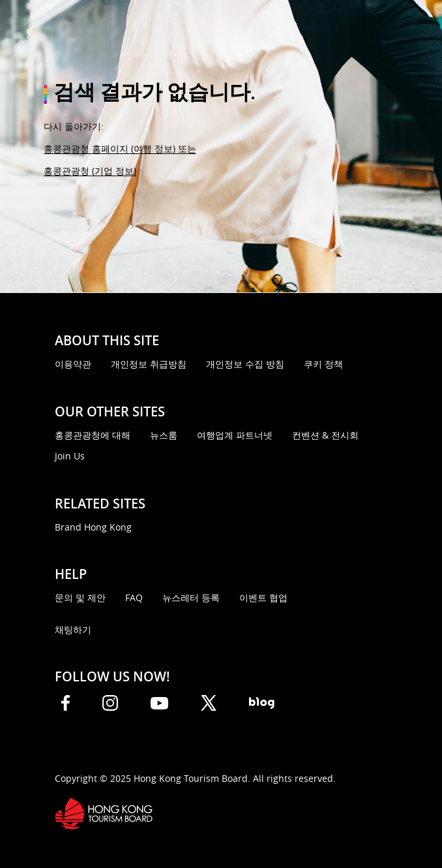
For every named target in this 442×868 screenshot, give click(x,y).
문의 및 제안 (80, 597)
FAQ (134, 597)
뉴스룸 (164, 435)
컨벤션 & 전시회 (325, 435)
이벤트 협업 (263, 597)
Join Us (70, 456)
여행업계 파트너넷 (235, 435)
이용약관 (73, 364)
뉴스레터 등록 (191, 597)
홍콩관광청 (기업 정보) (90, 171)
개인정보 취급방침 (149, 364)
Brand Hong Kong (93, 527)
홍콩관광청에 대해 (93, 435)
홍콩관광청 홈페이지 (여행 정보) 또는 (120, 148)
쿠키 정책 (323, 364)
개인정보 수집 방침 (245, 364)
